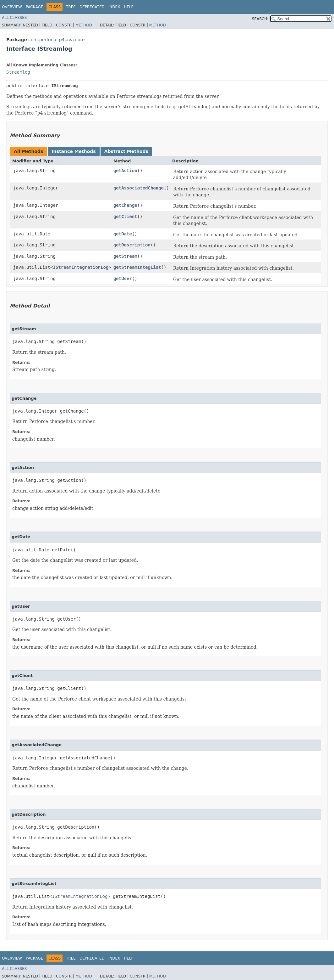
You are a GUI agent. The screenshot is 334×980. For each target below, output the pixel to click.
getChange (125, 205)
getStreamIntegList (137, 267)
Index (114, 7)
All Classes (14, 18)
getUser (123, 279)
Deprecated (92, 7)
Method (84, 25)
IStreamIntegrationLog (81, 267)
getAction (125, 171)
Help (129, 7)
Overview (12, 7)
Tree (71, 7)
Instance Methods (74, 151)
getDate (123, 234)
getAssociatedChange (139, 188)
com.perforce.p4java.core (56, 40)
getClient (125, 217)
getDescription (132, 245)
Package (34, 7)
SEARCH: (260, 19)
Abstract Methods (126, 151)
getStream (125, 256)
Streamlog (18, 72)
